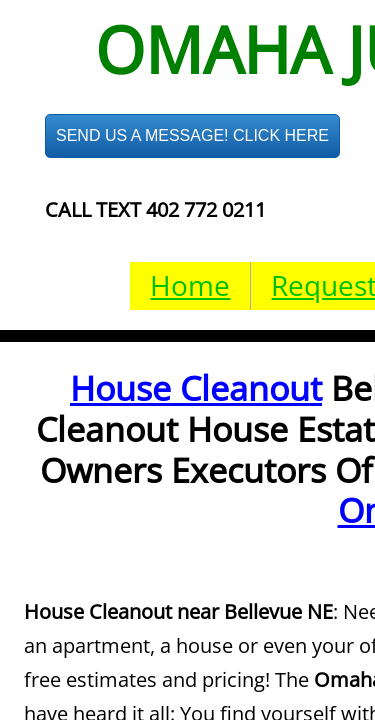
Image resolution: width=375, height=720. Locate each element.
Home (190, 285)
